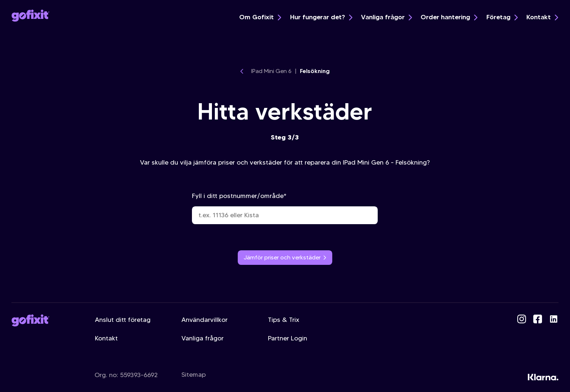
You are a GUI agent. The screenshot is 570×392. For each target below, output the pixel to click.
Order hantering (449, 17)
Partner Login (288, 338)
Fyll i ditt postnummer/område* (285, 208)
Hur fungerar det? (321, 17)
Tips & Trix (284, 320)
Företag (502, 17)
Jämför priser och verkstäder (285, 257)
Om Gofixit (260, 17)
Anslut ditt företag (123, 320)
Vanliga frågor (386, 17)
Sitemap (194, 375)
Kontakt (542, 17)
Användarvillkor (204, 320)
